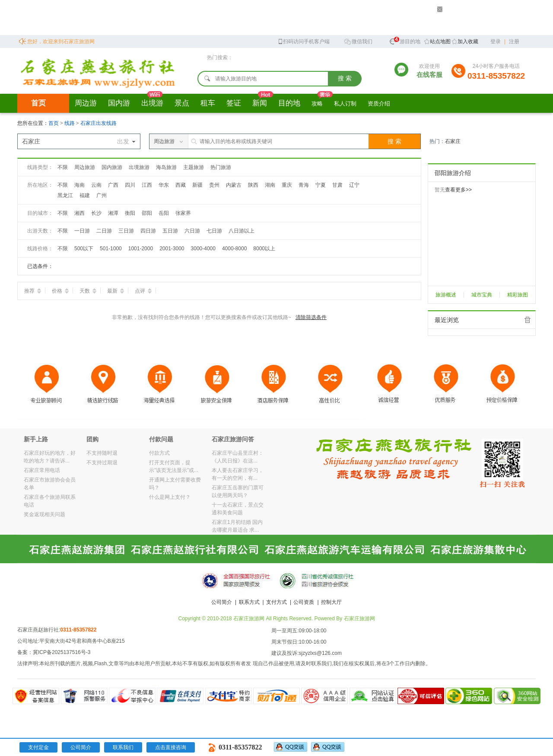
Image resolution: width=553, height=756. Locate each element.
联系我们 (123, 747)
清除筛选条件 (311, 317)
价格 (60, 291)
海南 (79, 185)
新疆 (197, 185)
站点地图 (440, 41)
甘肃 (337, 185)
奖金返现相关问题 (44, 514)
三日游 (126, 231)
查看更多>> (458, 190)
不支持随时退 (102, 453)
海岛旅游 (166, 167)
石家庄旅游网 (359, 619)
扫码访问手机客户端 (304, 41)
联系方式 (249, 602)
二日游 (104, 231)
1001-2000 (141, 249)
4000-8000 (234, 249)
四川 (130, 185)
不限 (63, 167)
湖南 (270, 185)
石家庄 (453, 141)
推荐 (33, 291)
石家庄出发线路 (99, 123)
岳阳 (164, 213)
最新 (116, 291)
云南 (96, 185)
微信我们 (358, 41)
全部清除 (528, 320)
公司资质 (304, 602)
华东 (164, 185)
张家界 (183, 213)
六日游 (192, 231)
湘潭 (113, 213)
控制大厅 (331, 602)
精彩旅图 (518, 295)
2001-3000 (172, 249)
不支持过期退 (102, 463)
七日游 (214, 231)
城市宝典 (482, 295)
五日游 (170, 231)
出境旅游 (139, 167)
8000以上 (264, 249)
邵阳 (147, 213)
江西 (147, 185)
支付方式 (276, 602)
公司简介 (222, 602)
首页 (38, 103)
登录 (496, 41)
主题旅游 (194, 167)
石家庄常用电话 (42, 470)
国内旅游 (112, 167)
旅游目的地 (405, 40)
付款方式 (159, 453)
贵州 (214, 185)
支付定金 (38, 747)
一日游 (82, 231)
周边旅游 (85, 167)
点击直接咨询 (171, 747)
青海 (304, 185)
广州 (102, 195)
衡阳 (130, 213)
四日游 (148, 231)
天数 (88, 291)
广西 (113, 185)
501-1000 (111, 249)
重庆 (287, 185)
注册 (514, 41)
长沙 (96, 213)
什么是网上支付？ (170, 497)
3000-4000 (203, 249)
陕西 (253, 185)
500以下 (84, 249)
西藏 (181, 185)
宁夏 (321, 185)
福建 (85, 195)
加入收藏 (468, 41)
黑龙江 (65, 195)
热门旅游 (221, 167)
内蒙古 (234, 185)
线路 (70, 123)
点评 (143, 291)
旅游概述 (446, 295)
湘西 (79, 213)
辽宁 (354, 185)
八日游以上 (242, 231)
